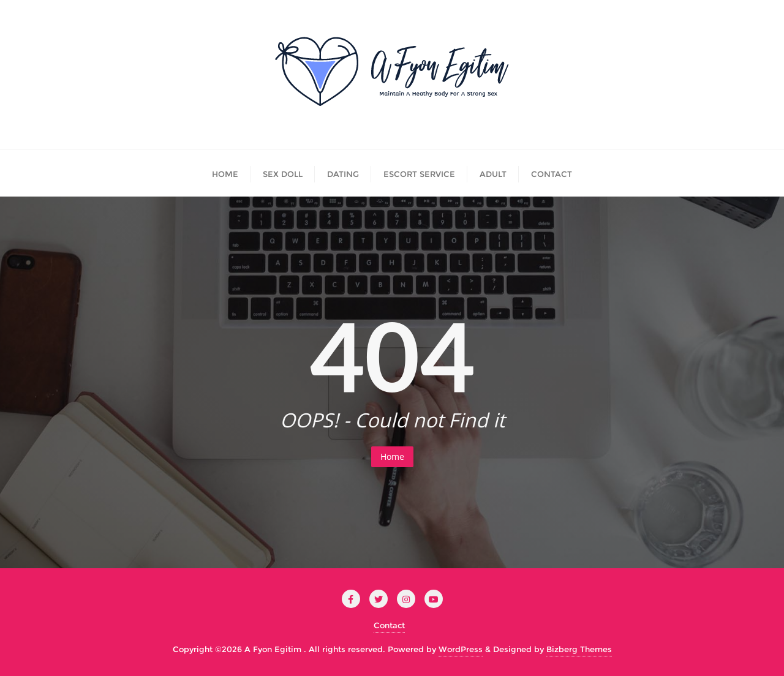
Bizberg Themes (579, 649)
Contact (389, 625)
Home (392, 456)
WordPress (461, 649)
